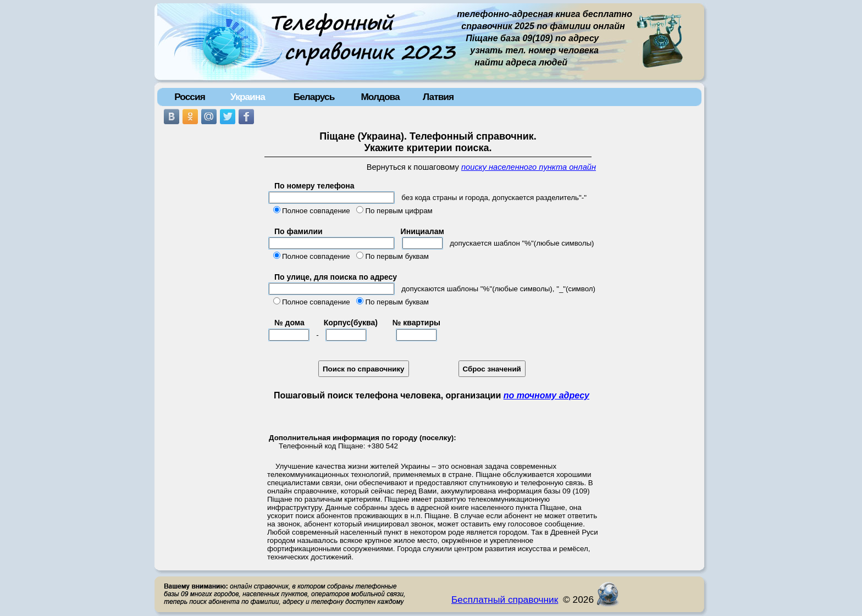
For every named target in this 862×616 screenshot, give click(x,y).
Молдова (380, 97)
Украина (248, 97)
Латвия (438, 97)
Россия (190, 97)
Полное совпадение (316, 211)
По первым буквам (397, 256)
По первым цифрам (399, 211)
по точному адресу (546, 395)
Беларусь (314, 97)
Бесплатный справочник (505, 600)
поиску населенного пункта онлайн (529, 167)
